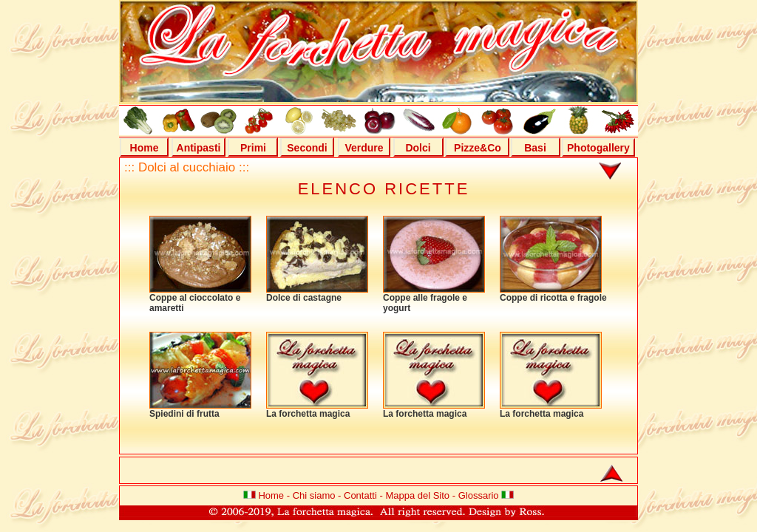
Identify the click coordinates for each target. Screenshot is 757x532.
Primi (253, 148)
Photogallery (598, 148)
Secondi (307, 148)
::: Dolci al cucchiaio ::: (187, 167)
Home (145, 148)
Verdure (364, 148)
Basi (535, 148)
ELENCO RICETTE (384, 189)
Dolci (418, 148)
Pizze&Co (478, 148)
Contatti (360, 495)
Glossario (479, 495)
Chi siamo (314, 495)
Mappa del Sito (417, 495)
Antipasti (199, 148)
